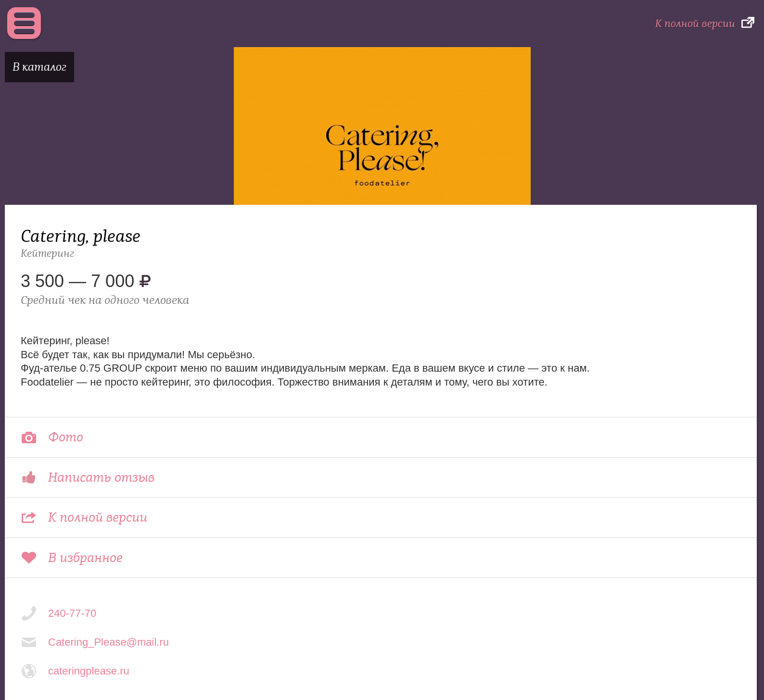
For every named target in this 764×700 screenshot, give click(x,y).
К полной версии (695, 24)
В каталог (39, 67)
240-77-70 (72, 613)
